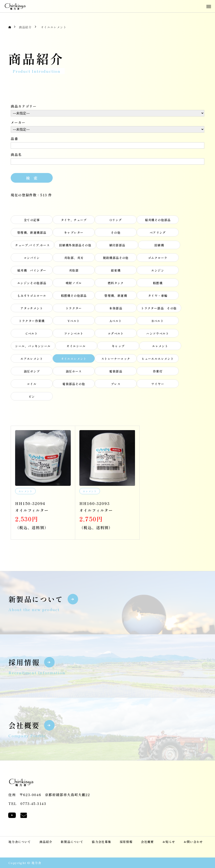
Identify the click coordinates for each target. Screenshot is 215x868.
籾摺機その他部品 (74, 297)
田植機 (159, 246)
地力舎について (20, 842)
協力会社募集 (101, 842)
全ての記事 (32, 221)
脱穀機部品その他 (116, 259)
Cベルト (32, 334)
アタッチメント (32, 309)
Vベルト (74, 322)
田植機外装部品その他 (75, 246)
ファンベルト (74, 334)
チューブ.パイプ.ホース (32, 246)
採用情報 (126, 842)
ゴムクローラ (158, 259)
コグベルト (116, 334)
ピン (32, 398)
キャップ (118, 347)
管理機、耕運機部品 (32, 234)
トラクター (74, 309)
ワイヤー (158, 385)
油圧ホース (74, 372)
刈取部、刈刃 (74, 259)
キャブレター (74, 234)
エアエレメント (32, 360)
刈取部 (74, 271)
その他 (116, 234)
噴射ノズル (74, 284)
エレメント (160, 347)
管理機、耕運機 (116, 297)
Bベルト (158, 322)
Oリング (116, 221)
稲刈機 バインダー (32, 271)
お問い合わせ (193, 842)
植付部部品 (117, 246)
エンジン (158, 271)
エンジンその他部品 (32, 284)
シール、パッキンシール (33, 347)
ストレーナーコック (116, 360)
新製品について (72, 842)
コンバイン (32, 259)
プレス (117, 385)
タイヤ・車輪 (158, 297)
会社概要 (147, 842)
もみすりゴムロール (32, 297)
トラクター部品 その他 (159, 309)
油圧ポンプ (32, 372)
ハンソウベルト (158, 334)
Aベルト (116, 322)
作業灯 (158, 372)
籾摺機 (158, 284)
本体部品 (116, 309)
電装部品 (116, 372)
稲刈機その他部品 (158, 221)
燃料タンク (116, 284)
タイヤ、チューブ (74, 221)
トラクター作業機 (32, 322)
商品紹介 (46, 842)
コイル (32, 385)
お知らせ (169, 842)
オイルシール (76, 347)
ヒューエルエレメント (158, 360)
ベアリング (158, 234)
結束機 (116, 271)
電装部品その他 (74, 385)
